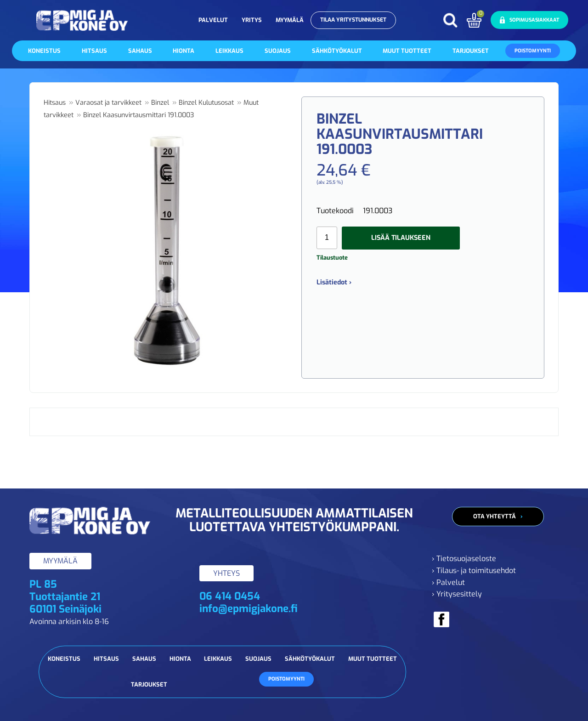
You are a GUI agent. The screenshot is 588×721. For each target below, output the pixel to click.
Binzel (160, 103)
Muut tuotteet (407, 51)
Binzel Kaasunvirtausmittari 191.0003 (139, 115)
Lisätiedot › (334, 282)
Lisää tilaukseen (401, 238)
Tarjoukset (471, 51)
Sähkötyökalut (337, 51)
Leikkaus (229, 51)
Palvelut (213, 20)
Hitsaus (94, 51)
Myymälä (290, 20)
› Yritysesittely (457, 594)
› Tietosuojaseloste (464, 559)
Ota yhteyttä (495, 516)
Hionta (184, 51)
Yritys (252, 20)
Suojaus (278, 51)
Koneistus (44, 51)
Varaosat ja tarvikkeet (108, 103)
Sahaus (140, 51)
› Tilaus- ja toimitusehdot (474, 571)
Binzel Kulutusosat (206, 103)
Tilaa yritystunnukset (353, 20)
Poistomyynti (533, 51)
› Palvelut (448, 582)
